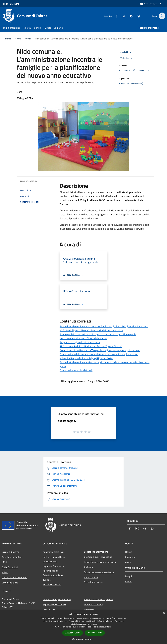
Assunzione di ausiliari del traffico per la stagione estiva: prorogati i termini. (100, 350)
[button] (83, 639)
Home (8, 39)
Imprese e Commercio (53, 566)
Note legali (89, 610)
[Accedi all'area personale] (151, 4)
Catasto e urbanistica (53, 575)
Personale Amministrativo (14, 577)
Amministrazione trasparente (98, 599)
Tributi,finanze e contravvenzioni (100, 562)
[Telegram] (129, 16)
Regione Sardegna (10, 4)
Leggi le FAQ (49, 610)
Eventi (128, 581)
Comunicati (131, 557)
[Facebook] (115, 16)
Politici (5, 572)
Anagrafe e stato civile (54, 552)
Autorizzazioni (91, 577)
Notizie (129, 552)
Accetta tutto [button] (73, 633)
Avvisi (28, 39)
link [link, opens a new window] (111, 627)
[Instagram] (122, 16)
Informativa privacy (93, 605)
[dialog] (83, 627)
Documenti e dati (10, 583)
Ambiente (89, 567)
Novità (18, 39)
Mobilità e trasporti (52, 584)
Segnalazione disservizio (55, 605)
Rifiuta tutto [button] (95, 633)
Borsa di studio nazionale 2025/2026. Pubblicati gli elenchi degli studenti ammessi (104, 326)
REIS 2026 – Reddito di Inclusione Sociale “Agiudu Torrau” (91, 346)
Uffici (4, 562)
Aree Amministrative (12, 557)
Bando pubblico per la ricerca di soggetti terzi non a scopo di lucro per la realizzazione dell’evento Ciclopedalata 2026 (98, 336)
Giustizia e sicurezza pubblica (98, 557)
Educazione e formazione (96, 552)
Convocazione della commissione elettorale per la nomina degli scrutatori (99, 354)
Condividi (126, 52)
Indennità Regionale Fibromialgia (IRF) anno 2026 (86, 358)
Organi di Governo (10, 552)
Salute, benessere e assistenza (99, 572)
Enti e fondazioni (10, 567)
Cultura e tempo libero (54, 557)
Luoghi (129, 576)
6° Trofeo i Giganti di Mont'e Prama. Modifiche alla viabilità (91, 330)
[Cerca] (162, 16)
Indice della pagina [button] (28, 181)
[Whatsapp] (137, 16)
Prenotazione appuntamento (57, 599)
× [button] (164, 613)
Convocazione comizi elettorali (76, 370)
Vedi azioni (127, 58)
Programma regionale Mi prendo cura (80, 342)
